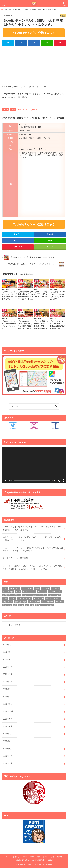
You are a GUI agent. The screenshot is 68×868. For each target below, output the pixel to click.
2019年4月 (8, 756)
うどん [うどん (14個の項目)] (24, 588)
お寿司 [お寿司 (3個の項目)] (30, 588)
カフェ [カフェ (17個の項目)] (18, 591)
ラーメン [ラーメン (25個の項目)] (13, 598)
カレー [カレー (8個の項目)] (25, 591)
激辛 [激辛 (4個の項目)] (10, 605)
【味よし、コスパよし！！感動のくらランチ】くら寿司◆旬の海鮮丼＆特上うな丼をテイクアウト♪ (33, 549)
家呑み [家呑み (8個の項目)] (31, 602)
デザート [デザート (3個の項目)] (17, 595)
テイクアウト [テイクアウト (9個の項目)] (7, 595)
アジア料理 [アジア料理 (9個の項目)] (45, 588)
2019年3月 (8, 763)
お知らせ (16, 857)
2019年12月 (8, 696)
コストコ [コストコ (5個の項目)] (32, 591)
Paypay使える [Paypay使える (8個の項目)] (14, 588)
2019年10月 (8, 711)
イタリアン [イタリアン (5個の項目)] (55, 588)
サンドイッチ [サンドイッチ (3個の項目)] (42, 591)
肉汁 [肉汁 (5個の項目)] (27, 605)
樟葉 (14, 109)
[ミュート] (59, 480)
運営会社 (60, 857)
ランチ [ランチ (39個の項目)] (5, 598)
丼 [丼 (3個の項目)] (43, 598)
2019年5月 (8, 748)
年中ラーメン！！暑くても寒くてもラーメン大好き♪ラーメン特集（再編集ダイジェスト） (32, 539)
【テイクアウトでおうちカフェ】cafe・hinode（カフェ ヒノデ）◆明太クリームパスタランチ (32, 528)
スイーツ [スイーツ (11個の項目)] (52, 591)
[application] (34, 465)
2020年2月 (8, 682)
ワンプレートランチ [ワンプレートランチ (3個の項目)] (25, 598)
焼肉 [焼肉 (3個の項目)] (15, 605)
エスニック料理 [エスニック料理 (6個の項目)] (8, 591)
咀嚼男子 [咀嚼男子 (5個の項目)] (57, 598)
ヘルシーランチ (25, 109)
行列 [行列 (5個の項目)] (32, 605)
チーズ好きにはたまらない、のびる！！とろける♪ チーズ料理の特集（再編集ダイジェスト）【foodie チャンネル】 (32, 567)
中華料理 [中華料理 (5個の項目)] (37, 598)
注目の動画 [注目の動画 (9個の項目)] (59, 602)
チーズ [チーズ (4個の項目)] (59, 591)
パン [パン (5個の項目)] (50, 595)
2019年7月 (8, 733)
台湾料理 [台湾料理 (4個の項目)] (49, 598)
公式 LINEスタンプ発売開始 (15, 558)
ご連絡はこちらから (22, 860)
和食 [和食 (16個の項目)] (4, 602)
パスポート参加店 (28, 857)
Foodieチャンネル (33, 865)
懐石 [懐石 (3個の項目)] (43, 602)
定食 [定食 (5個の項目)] (25, 602)
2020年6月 (8, 652)
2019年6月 (8, 741)
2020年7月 (8, 644)
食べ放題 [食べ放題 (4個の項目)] (50, 605)
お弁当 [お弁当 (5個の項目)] (37, 588)
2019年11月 (8, 704)
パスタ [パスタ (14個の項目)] (44, 595)
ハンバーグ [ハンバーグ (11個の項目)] (36, 595)
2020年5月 (8, 659)
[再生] (5, 480)
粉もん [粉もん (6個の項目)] (21, 605)
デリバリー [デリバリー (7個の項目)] (26, 595)
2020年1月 (8, 689)
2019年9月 (8, 719)
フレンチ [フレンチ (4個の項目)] (57, 595)
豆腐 (36, 109)
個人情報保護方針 (38, 860)
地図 (52, 857)
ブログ (45, 857)
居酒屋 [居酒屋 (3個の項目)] (37, 602)
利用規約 (50, 860)
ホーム (8, 857)
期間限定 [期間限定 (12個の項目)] (50, 602)
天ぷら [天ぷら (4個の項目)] (10, 602)
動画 (6, 109)
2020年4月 (8, 667)
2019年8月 (8, 726)
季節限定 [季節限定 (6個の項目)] (18, 602)
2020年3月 (8, 674)
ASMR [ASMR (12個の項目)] (5, 588)
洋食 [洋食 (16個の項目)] (4, 605)
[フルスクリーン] (63, 480)
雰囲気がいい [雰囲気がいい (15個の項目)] (40, 605)
